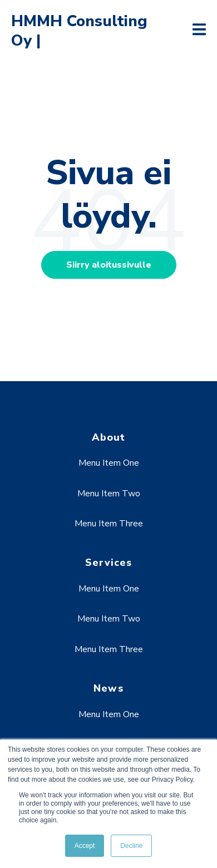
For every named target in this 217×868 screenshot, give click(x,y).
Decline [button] (131, 846)
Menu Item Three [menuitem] (109, 524)
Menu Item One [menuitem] (109, 463)
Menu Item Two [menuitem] (109, 494)
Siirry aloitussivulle (109, 265)
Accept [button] (85, 846)
